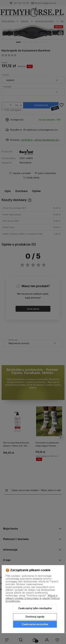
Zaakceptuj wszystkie (35, 624)
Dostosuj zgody (35, 617)
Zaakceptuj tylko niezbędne (35, 608)
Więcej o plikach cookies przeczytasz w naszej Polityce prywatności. (33, 598)
